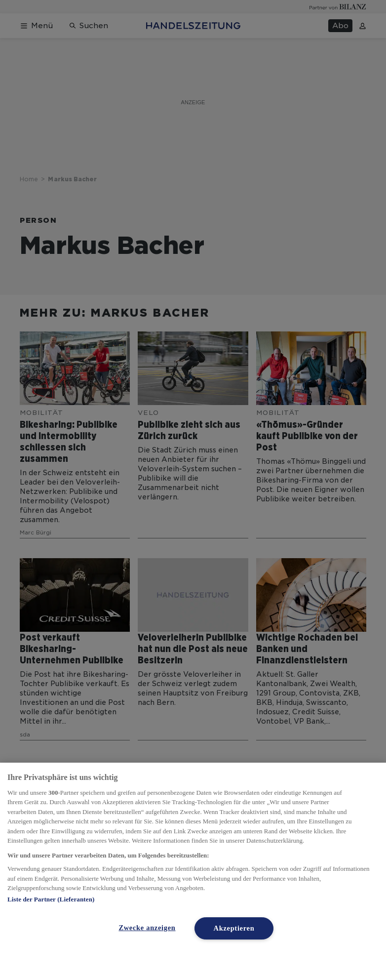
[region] (193, 871)
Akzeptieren (234, 928)
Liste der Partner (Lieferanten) (51, 899)
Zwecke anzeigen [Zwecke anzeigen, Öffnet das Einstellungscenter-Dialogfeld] (147, 928)
